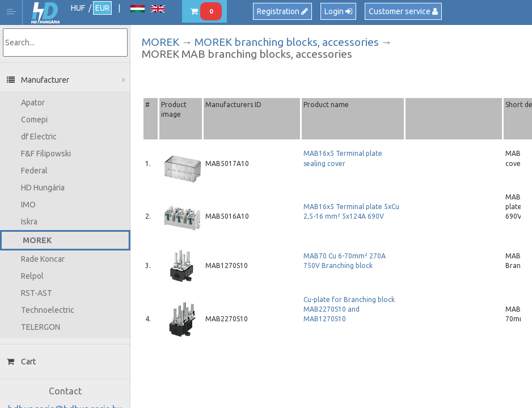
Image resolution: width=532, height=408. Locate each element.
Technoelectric (48, 310)
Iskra (29, 222)
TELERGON (41, 327)
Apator (33, 103)
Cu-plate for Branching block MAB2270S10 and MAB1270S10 (349, 309)
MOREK (37, 240)
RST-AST (37, 293)
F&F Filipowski (46, 154)
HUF (78, 8)
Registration (282, 11)
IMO (28, 205)
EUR (102, 8)
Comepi (34, 120)
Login (338, 11)
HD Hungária (45, 13)
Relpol (32, 276)
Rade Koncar (43, 259)
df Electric (39, 137)
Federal (34, 171)
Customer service (403, 11)
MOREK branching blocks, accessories (287, 42)
